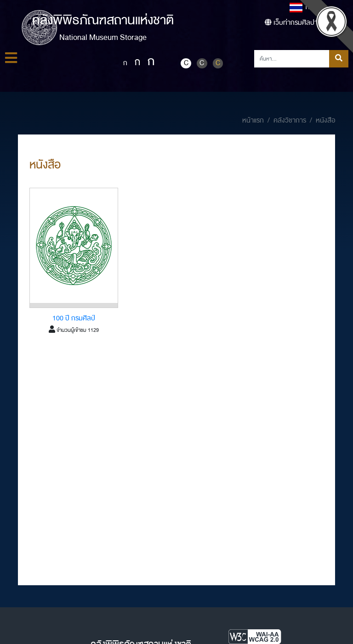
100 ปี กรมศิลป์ (74, 318)
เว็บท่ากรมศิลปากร (295, 23)
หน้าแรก (253, 120)
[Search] (292, 59)
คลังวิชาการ (290, 120)
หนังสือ (325, 120)
